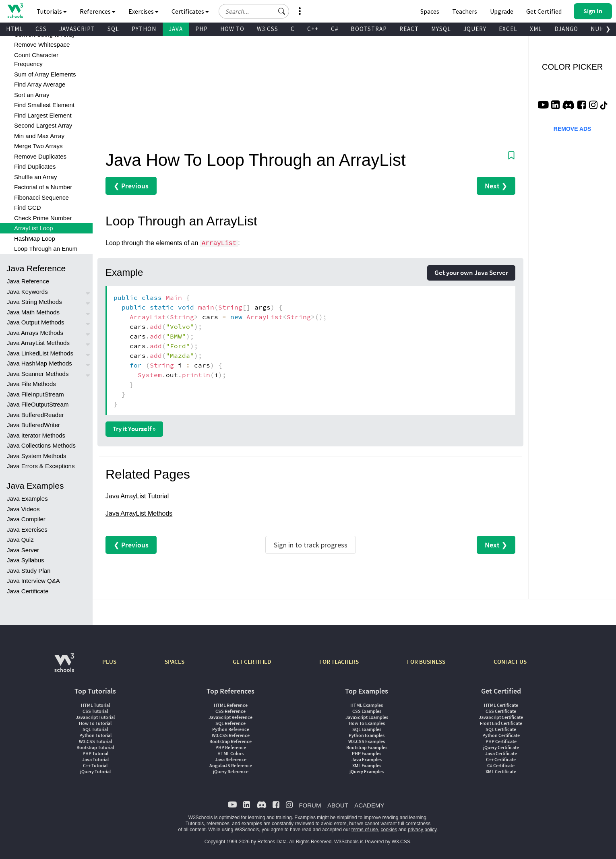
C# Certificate (501, 765)
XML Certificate (501, 771)
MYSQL (441, 29)
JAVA (176, 29)
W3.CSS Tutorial (95, 741)
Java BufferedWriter (33, 425)
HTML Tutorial (95, 705)
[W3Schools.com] (64, 667)
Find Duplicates (35, 166)
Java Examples (27, 499)
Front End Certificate (501, 723)
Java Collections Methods (41, 445)
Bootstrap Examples (367, 747)
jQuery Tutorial (95, 771)
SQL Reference (230, 723)
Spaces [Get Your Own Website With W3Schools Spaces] (430, 11)
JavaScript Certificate (501, 717)
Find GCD (28, 208)
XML (536, 29)
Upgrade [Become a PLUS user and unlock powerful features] (502, 11)
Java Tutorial (95, 759)
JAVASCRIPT (77, 29)
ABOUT (338, 805)
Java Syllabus (26, 560)
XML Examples (367, 765)
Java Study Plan (29, 571)
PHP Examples (367, 753)
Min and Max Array (39, 136)
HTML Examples (367, 705)
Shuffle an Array (35, 177)
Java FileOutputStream (38, 404)
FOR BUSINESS (426, 662)
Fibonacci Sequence (41, 197)
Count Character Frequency (36, 60)
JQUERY (475, 29)
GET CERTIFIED (252, 662)
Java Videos (23, 509)
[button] (282, 11)
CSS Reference (230, 711)
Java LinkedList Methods (40, 353)
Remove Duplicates (40, 156)
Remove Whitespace (42, 44)
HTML (14, 29)
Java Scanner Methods (38, 374)
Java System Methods (37, 456)
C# (335, 29)
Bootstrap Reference (230, 741)
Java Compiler (26, 519)
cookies (389, 830)
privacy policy (422, 830)
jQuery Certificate (501, 747)
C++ (313, 29)
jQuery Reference (231, 771)
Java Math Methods (33, 312)
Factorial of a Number (43, 187)
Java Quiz (20, 540)
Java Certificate (28, 591)
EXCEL (508, 29)
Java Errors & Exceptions (41, 466)
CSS (41, 29)
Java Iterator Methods (36, 435)
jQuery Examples (367, 771)
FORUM (310, 805)
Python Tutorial (95, 735)
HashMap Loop (35, 238)
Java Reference (28, 281)
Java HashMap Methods (39, 363)
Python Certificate (501, 735)
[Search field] (254, 11)
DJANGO (566, 29)
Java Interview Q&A (33, 581)
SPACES (175, 662)
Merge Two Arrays (38, 146)
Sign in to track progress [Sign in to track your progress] (311, 545)
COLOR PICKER (572, 67)
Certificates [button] (190, 11)
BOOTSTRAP (369, 29)
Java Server (23, 550)
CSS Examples (367, 711)
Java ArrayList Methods (38, 343)
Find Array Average (40, 84)
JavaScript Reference (230, 717)
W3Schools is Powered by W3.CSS (372, 842)
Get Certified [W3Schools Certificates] (544, 11)
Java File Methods (31, 384)
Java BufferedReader (35, 415)
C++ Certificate (501, 759)
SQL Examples (367, 729)
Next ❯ (496, 186)
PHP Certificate (501, 741)
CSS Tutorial (95, 711)
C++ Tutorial (95, 765)
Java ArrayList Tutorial (137, 496)
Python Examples (367, 735)
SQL (113, 29)
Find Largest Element (43, 115)
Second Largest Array (43, 125)
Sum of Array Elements (45, 74)
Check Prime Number (43, 218)
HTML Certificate (501, 705)
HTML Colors (230, 753)
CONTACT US (510, 662)
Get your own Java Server (471, 273)
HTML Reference (231, 705)
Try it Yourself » (134, 429)
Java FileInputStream (35, 394)
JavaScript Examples (367, 717)
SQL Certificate (501, 729)
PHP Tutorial (95, 753)
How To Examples (367, 723)
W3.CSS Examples (367, 741)
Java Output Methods (36, 322)
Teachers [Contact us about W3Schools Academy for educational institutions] (465, 11)
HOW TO (232, 29)
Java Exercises (27, 530)
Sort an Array (32, 95)
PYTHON (144, 29)
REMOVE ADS (573, 129)
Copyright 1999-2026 (227, 842)
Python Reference (231, 729)
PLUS (109, 662)
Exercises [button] (144, 11)
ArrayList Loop (34, 228)
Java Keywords (27, 292)
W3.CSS (268, 29)
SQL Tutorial (95, 729)
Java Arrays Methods (35, 333)
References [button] (98, 11)
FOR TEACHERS (339, 662)
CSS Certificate (501, 711)
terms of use (365, 830)
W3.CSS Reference (231, 735)
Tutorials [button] (52, 11)
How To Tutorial (95, 723)
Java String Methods (34, 302)
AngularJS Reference (231, 765)
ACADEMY (369, 805)
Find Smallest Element (44, 105)
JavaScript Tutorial (95, 717)
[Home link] (15, 11)
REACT (409, 29)
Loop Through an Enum (46, 249)
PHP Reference (231, 747)
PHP (202, 29)
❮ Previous (131, 186)
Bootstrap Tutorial (95, 747)
